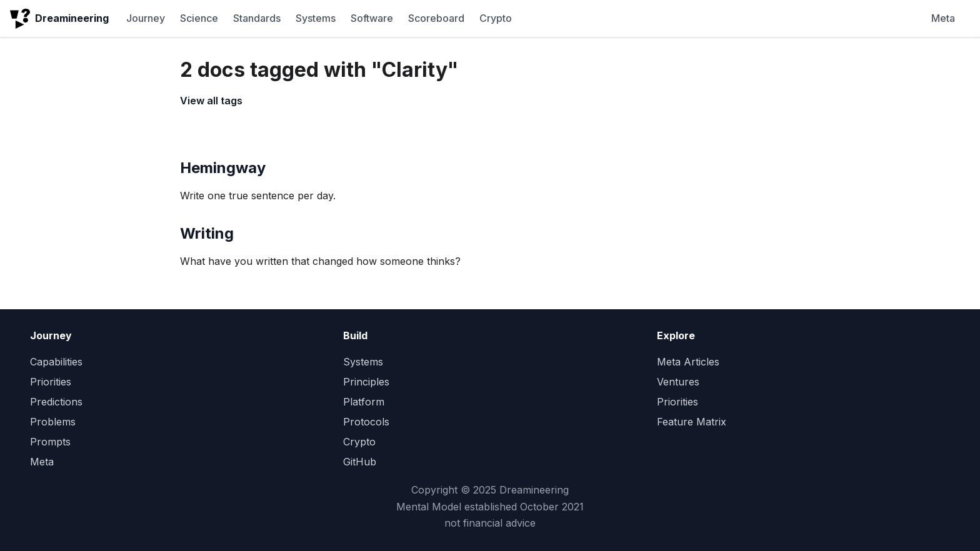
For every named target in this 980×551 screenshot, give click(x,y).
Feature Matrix (692, 422)
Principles (366, 382)
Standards (257, 18)
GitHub (360, 462)
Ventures (678, 382)
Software (372, 18)
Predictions (56, 402)
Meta (943, 18)
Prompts (50, 442)
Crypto (496, 18)
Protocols (366, 422)
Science (199, 18)
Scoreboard (436, 18)
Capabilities (56, 362)
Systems (316, 18)
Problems (53, 422)
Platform (364, 402)
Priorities (51, 382)
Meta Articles (688, 362)
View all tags (211, 101)
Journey (146, 18)
